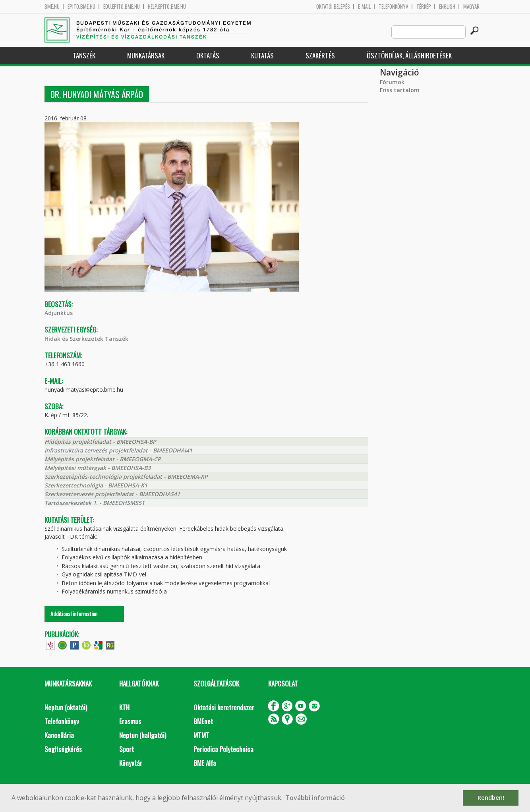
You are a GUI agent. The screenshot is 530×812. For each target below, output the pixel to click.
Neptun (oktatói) (66, 707)
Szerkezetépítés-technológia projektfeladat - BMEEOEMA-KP (126, 477)
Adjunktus (59, 313)
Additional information (74, 614)
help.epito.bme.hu (167, 7)
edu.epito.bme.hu (122, 7)
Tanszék (84, 55)
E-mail (364, 7)
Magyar (471, 7)
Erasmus (130, 721)
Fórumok (392, 82)
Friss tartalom (400, 90)
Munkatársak (146, 55)
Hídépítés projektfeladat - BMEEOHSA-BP (100, 442)
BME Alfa (205, 763)
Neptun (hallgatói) (143, 735)
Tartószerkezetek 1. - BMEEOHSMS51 (95, 503)
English (447, 7)
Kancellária (59, 735)
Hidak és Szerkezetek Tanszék (86, 339)
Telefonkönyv (394, 7)
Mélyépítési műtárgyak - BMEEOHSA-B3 (98, 468)
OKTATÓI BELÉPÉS (333, 7)
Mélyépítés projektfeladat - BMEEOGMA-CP (103, 459)
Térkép (424, 7)
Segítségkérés (63, 749)
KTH (124, 707)
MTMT (201, 735)
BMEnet (203, 721)
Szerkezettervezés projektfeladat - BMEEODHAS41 (112, 494)
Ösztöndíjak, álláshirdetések (409, 55)
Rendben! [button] (491, 797)
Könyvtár (131, 763)
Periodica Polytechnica (223, 749)
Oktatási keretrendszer (224, 707)
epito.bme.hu (81, 7)
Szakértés (320, 55)
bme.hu (52, 7)
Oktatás (208, 55)
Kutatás (262, 55)
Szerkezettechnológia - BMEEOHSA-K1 (96, 485)
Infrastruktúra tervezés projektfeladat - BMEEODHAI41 (118, 450)
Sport (127, 749)
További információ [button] (315, 798)
